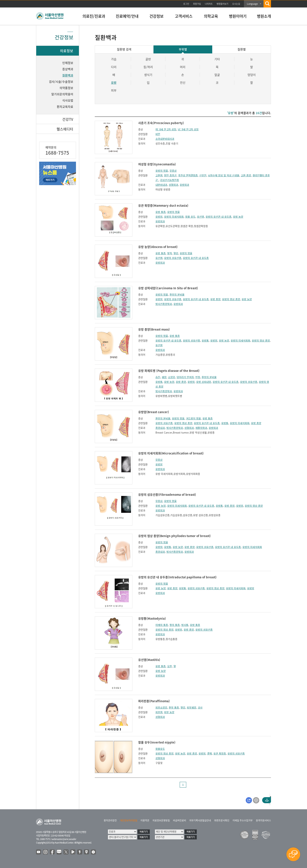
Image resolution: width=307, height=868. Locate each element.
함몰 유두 (190, 217)
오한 (170, 666)
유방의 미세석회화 (174, 217)
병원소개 (264, 16)
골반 (148, 59)
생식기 (148, 75)
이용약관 (145, 820)
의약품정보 (66, 88)
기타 (217, 59)
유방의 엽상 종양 (231, 299)
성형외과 (173, 185)
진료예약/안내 (127, 16)
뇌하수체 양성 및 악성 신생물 (224, 175)
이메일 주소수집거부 (243, 820)
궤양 (164, 377)
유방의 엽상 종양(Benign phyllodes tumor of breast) (174, 536)
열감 (176, 253)
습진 (158, 377)
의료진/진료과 (94, 16)
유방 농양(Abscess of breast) (158, 247)
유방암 (159, 217)
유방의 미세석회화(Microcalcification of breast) (171, 453)
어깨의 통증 (162, 625)
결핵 (209, 753)
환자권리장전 (110, 820)
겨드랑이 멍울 (193, 418)
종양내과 (160, 428)
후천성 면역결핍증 (188, 175)
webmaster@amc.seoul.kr (64, 839)
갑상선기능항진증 (170, 180)
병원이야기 (238, 16)
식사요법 (68, 100)
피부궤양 (191, 707)
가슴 (114, 59)
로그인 (186, 4)
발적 (170, 253)
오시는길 (236, 4)
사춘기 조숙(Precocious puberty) (161, 123)
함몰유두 (160, 749)
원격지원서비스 (263, 820)
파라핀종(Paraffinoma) (154, 701)
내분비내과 (161, 185)
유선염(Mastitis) (149, 660)
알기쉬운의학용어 (62, 94)
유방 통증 (161, 212)
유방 (114, 83)
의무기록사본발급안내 (200, 820)
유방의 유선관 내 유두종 (219, 217)
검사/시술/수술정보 (61, 82)
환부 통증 (174, 707)
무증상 (173, 171)
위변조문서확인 (222, 820)
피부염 (159, 712)
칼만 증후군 (170, 175)
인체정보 (68, 63)
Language (252, 4)
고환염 (159, 175)
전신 (183, 83)
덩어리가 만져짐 (185, 377)
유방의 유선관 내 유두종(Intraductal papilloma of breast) (177, 577)
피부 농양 (169, 712)
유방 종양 (215, 299)
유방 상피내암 (204, 382)
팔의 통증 (175, 625)
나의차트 (209, 4)
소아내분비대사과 (165, 139)
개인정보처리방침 (129, 820)
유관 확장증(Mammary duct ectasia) (163, 206)
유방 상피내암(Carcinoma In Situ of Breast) (168, 288)
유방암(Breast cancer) (154, 412)
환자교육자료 (65, 107)
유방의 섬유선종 (173, 258)
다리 (114, 67)
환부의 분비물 (177, 294)
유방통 (205, 340)
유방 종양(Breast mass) (154, 329)
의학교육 (211, 16)
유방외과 (184, 185)
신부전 (203, 175)
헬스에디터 (65, 129)
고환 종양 (246, 175)
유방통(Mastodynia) (152, 618)
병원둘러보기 (222, 4)
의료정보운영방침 (161, 820)
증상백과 (68, 69)
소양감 (172, 377)
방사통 (185, 625)
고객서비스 (184, 16)
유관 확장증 (220, 753)
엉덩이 (252, 75)
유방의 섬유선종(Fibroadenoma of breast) (167, 495)
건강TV (68, 119)
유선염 (200, 217)
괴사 (200, 707)
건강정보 (156, 16)
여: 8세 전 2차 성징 (166, 129)
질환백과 (68, 75)
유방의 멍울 (162, 171)
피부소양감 (161, 707)
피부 (114, 90)
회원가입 (197, 4)
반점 (198, 377)
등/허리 (148, 67)
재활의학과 (201, 428)
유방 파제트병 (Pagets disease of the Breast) (169, 371)
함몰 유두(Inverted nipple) (157, 742)
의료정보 (67, 51)
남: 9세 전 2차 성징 (188, 129)
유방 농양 (238, 217)
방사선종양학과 (164, 304)
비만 (158, 134)
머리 (183, 67)
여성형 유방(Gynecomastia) (157, 164)
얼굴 (217, 75)
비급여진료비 (180, 820)
